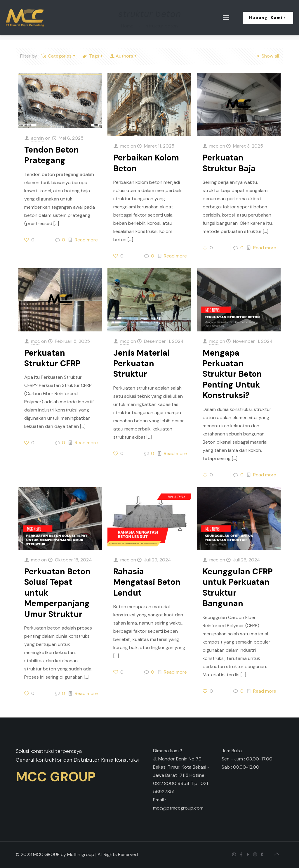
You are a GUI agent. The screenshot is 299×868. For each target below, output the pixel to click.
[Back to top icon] (277, 854)
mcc (125, 146)
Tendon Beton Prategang (52, 155)
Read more (86, 240)
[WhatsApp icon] (234, 855)
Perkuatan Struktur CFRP (52, 358)
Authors (124, 56)
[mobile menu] (227, 18)
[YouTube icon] (248, 855)
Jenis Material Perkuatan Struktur (141, 364)
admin (37, 138)
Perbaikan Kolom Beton (146, 163)
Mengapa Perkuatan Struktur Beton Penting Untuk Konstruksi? (232, 374)
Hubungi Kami (268, 18)
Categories (59, 56)
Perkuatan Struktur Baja (229, 163)
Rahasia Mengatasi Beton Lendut (147, 582)
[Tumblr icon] (263, 855)
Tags (93, 56)
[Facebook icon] (241, 855)
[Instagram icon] (255, 855)
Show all (267, 56)
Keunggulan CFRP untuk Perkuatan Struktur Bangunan (238, 587)
